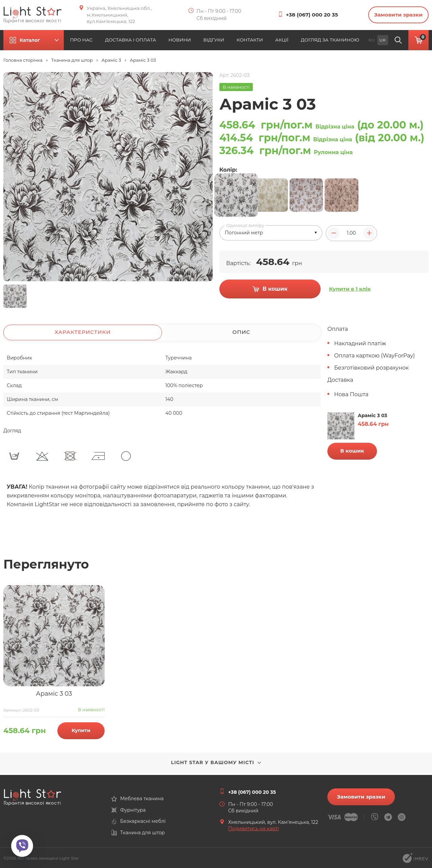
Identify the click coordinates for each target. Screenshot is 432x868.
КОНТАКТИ (254, 41)
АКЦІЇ (288, 41)
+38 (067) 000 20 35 (306, 16)
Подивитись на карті (253, 829)
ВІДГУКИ (216, 41)
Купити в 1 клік (351, 292)
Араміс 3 (111, 62)
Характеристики (83, 334)
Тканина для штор (72, 62)
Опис (241, 334)
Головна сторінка (23, 62)
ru (372, 41)
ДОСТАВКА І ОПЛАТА (133, 41)
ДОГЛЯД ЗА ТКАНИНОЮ (334, 41)
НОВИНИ (180, 41)
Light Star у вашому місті (216, 764)
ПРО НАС (87, 41)
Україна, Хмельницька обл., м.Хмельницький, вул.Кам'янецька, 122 (122, 16)
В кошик (352, 452)
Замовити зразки (395, 16)
